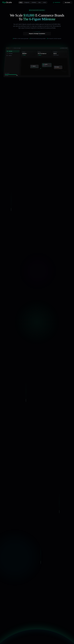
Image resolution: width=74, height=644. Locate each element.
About (40, 2)
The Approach (27, 2)
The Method (34, 2)
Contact (45, 2)
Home (21, 2)
